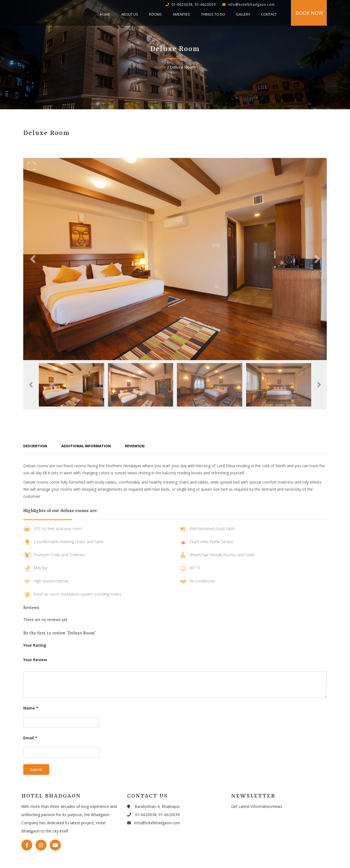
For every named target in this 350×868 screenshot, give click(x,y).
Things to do (213, 14)
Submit (36, 770)
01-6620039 (169, 815)
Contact (269, 14)
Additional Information (86, 446)
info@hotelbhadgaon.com (154, 823)
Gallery (243, 14)
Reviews (135, 446)
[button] (33, 259)
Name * (31, 708)
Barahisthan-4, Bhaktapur (154, 806)
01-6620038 (142, 815)
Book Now (309, 13)
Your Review (35, 660)
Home (105, 14)
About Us (130, 14)
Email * (30, 738)
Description (35, 446)
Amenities (181, 14)
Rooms (155, 14)
